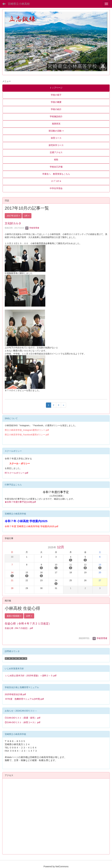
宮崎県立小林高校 (19, 4)
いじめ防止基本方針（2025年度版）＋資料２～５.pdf (31, 676)
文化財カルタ (13, 223)
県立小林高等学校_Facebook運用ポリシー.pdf (27, 435)
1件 (27, 216)
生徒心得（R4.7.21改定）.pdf (19, 628)
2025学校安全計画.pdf (15, 694)
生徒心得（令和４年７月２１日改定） (28, 624)
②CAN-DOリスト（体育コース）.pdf (23, 722)
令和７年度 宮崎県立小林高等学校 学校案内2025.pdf (31, 526)
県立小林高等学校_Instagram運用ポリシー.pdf (27, 430)
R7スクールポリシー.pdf (16, 473)
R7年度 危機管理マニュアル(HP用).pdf (25, 699)
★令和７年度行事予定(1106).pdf (20, 502)
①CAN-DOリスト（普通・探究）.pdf (23, 718)
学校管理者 (32, 228)
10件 (29, 616)
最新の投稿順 (14, 616)
